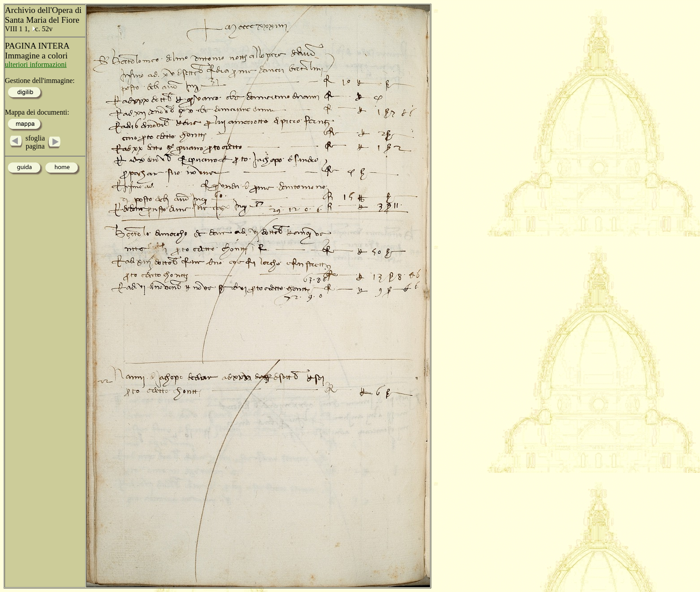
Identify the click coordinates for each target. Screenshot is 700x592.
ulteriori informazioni (36, 64)
